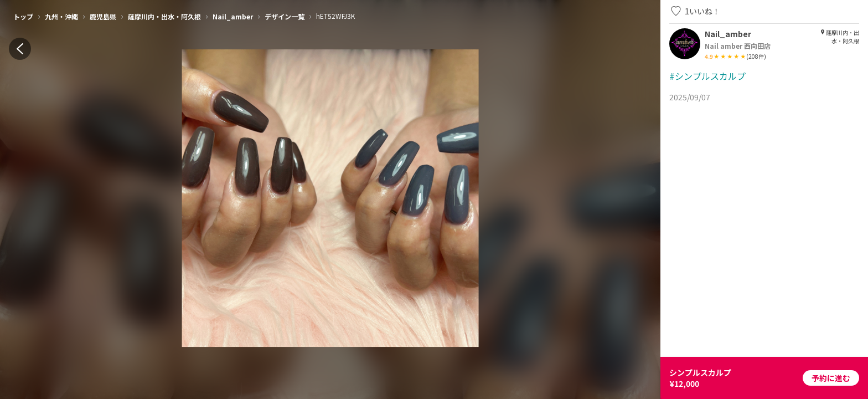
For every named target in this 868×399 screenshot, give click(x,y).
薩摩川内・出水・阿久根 (164, 16)
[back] (20, 49)
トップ (23, 16)
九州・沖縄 (61, 16)
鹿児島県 (103, 16)
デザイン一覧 (285, 16)
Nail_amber (233, 16)
